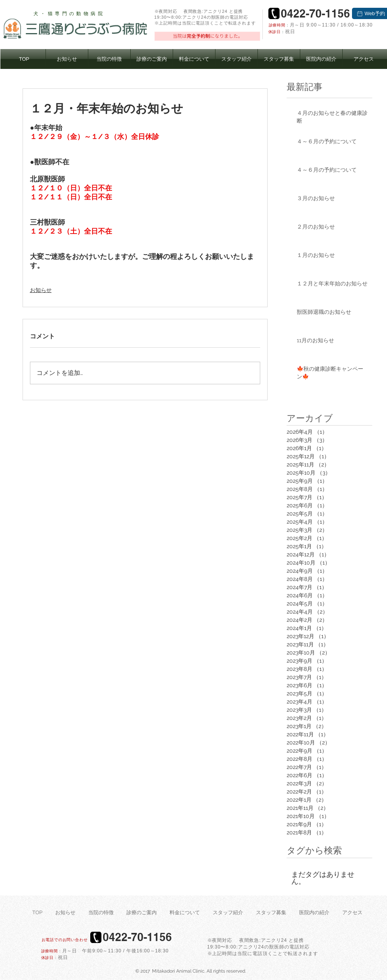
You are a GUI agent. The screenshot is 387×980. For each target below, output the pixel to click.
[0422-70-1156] (316, 13)
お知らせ (41, 290)
